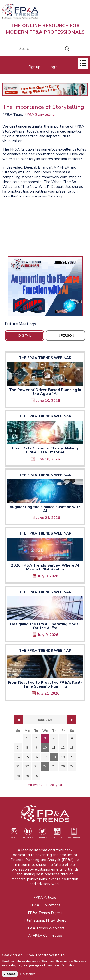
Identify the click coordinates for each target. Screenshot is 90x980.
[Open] (83, 63)
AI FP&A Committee (45, 936)
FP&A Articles (45, 898)
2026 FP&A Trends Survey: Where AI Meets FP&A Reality (45, 567)
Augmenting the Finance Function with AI (45, 509)
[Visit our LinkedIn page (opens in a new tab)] (28, 834)
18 (54, 757)
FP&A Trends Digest (45, 913)
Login (53, 67)
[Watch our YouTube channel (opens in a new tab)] (57, 834)
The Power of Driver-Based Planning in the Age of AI (45, 392)
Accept (10, 974)
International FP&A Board (45, 920)
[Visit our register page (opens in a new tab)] (14, 834)
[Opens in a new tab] (45, 286)
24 (45, 766)
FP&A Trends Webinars (45, 928)
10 (45, 748)
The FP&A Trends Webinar (45, 358)
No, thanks (28, 974)
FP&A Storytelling (40, 114)
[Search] (45, 49)
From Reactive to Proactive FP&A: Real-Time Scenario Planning (45, 684)
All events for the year (45, 785)
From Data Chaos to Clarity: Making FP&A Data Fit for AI (45, 450)
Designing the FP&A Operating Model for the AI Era (45, 626)
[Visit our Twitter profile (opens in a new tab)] (43, 834)
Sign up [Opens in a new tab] (34, 67)
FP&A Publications (45, 905)
